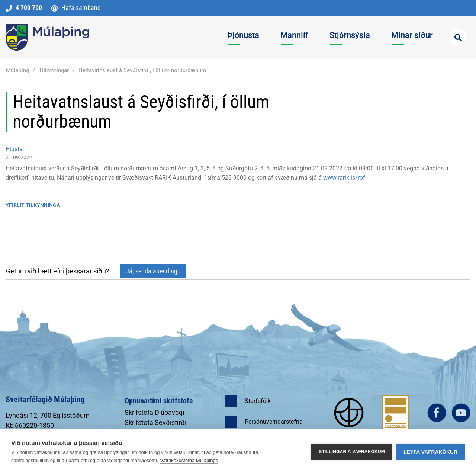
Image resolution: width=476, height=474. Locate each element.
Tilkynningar (54, 70)
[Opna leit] (458, 37)
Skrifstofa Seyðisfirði (155, 422)
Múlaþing (17, 70)
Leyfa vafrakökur (430, 452)
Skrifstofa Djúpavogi (154, 412)
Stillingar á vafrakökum (352, 452)
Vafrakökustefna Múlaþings (189, 460)
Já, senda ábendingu (153, 271)
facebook (437, 413)
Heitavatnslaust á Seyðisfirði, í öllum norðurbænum (142, 70)
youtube (461, 413)
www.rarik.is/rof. (345, 178)
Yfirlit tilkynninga (33, 205)
